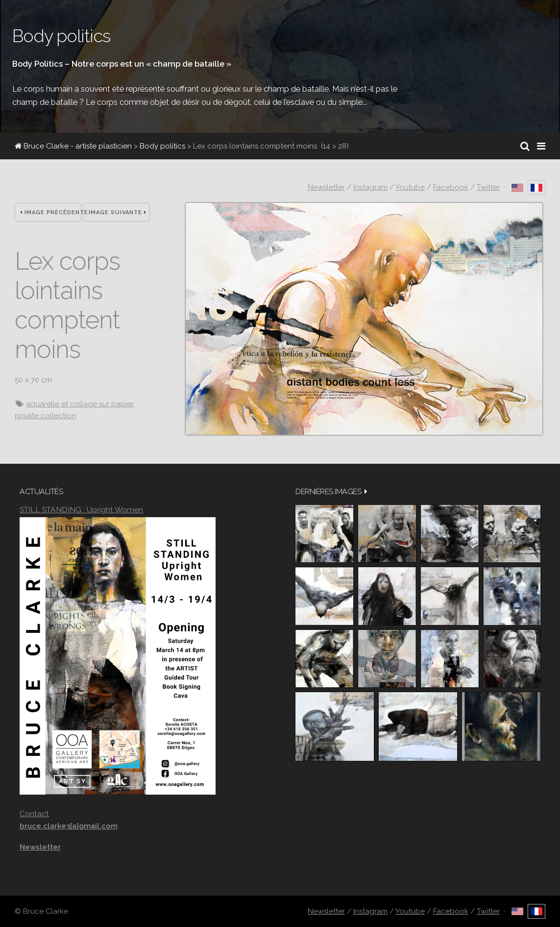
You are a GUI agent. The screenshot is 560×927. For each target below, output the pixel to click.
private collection (45, 416)
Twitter (488, 187)
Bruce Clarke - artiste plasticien (73, 146)
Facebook (451, 187)
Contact (34, 814)
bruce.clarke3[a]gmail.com (69, 826)
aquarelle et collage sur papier (80, 404)
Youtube (410, 187)
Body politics (162, 146)
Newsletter (326, 187)
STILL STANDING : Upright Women (81, 510)
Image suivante (118, 213)
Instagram (370, 187)
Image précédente (51, 213)
